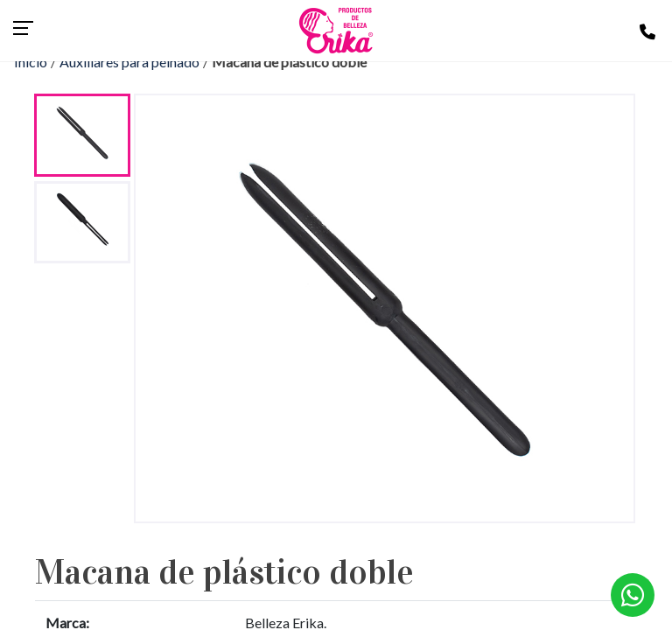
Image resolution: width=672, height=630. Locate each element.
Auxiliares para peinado (129, 62)
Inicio (31, 62)
